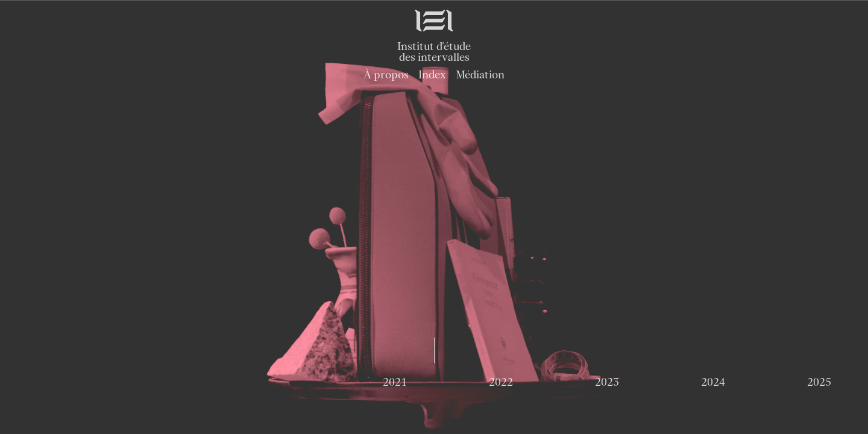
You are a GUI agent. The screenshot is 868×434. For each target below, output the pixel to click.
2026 (434, 381)
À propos (386, 74)
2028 (646, 382)
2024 (222, 382)
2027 (540, 382)
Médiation (480, 74)
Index (432, 74)
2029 (753, 382)
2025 (328, 382)
